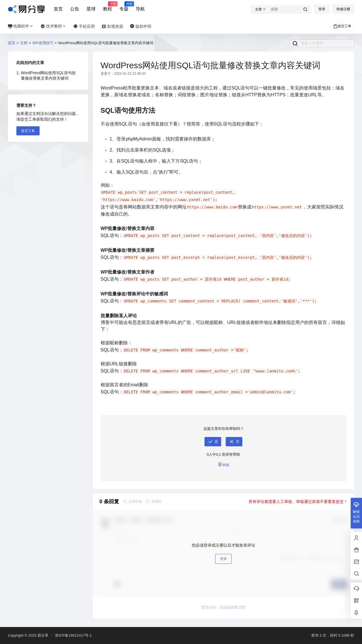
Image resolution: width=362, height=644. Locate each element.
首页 (58, 9)
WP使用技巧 (43, 43)
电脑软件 (21, 26)
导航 (140, 9)
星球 (91, 9)
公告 (75, 9)
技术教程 (53, 26)
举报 (223, 465)
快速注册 (343, 9)
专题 (124, 7)
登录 (322, 9)
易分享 (43, 635)
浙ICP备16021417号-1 (73, 635)
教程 (107, 7)
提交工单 (342, 26)
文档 (24, 43)
